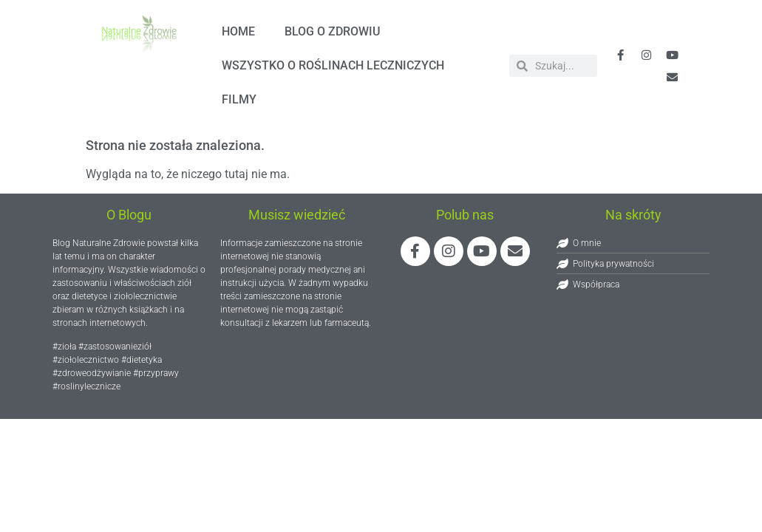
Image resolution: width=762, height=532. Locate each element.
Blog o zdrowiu (332, 31)
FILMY (239, 99)
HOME (238, 31)
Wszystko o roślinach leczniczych (333, 65)
